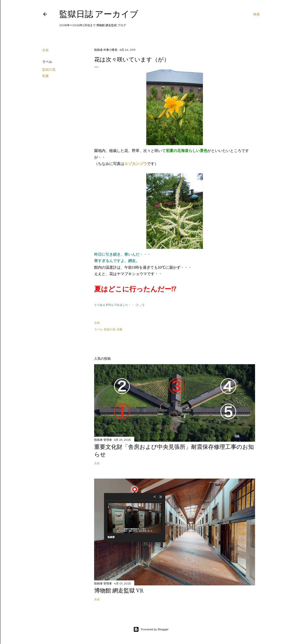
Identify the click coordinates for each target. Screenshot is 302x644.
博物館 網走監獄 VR (119, 590)
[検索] (256, 14)
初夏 (46, 76)
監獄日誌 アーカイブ (99, 14)
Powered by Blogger (151, 629)
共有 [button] (46, 50)
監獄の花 (49, 69)
